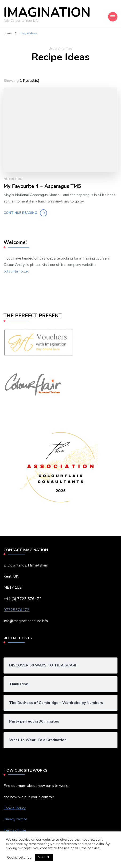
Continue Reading (20, 213)
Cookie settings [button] (19, 857)
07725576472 (16, 610)
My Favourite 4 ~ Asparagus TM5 (42, 186)
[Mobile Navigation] (113, 17)
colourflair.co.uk (16, 271)
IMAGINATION (47, 12)
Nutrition (13, 179)
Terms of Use (15, 830)
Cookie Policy (15, 808)
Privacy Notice (15, 819)
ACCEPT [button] (44, 857)
